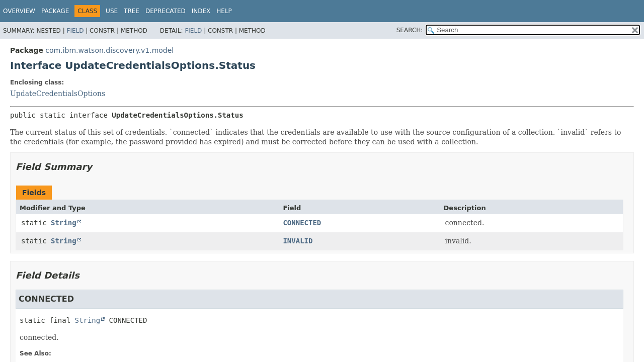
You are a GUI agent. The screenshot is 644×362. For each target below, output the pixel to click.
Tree (132, 11)
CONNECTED (302, 223)
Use (112, 11)
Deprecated (166, 11)
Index (201, 11)
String (64, 223)
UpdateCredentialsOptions (58, 94)
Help (224, 11)
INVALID (298, 241)
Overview (19, 11)
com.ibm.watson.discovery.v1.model (109, 50)
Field (75, 31)
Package (55, 11)
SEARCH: (410, 30)
